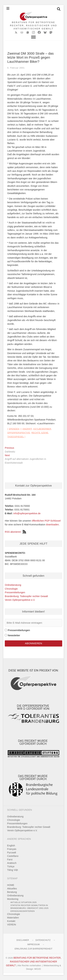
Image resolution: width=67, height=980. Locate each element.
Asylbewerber (42, 429)
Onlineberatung (13, 585)
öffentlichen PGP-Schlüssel (46, 521)
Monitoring (13, 899)
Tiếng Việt (12, 870)
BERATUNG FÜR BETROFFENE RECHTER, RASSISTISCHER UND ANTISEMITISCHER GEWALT (33, 25)
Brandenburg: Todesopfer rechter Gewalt (26, 596)
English (11, 846)
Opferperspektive (19, 433)
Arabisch (12, 863)
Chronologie (11, 589)
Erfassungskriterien (22, 911)
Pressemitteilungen (15, 592)
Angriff (27, 429)
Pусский (11, 853)
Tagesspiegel (16, 437)
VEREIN (11, 925)
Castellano (13, 856)
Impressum (33, 944)
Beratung (12, 892)
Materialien (13, 918)
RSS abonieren (15, 532)
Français (12, 849)
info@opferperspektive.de (27, 513)
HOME (11, 885)
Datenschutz (43, 940)
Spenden (14, 429)
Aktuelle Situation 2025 (23, 902)
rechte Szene (40, 433)
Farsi (10, 859)
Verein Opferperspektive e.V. (20, 600)
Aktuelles (12, 889)
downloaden (52, 525)
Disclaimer (23, 940)
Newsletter (14, 635)
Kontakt (11, 921)
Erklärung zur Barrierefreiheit (33, 949)
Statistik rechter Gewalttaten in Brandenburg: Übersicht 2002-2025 (29, 907)
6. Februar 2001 (16, 68)
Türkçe (11, 866)
